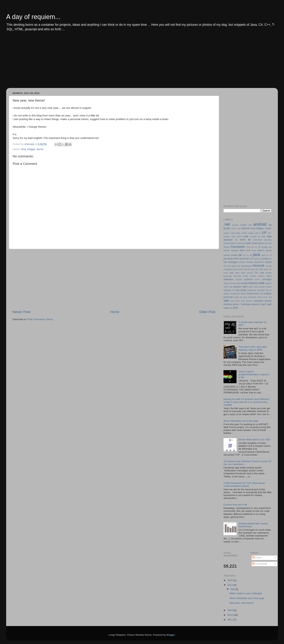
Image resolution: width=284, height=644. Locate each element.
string (256, 287)
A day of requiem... (33, 17)
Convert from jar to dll (235, 505)
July (233, 589)
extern (249, 243)
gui (270, 247)
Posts (257, 558)
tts (241, 297)
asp (239, 228)
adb (250, 225)
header (227, 250)
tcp (238, 290)
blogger (31, 149)
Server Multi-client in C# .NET (254, 440)
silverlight (267, 279)
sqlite (245, 287)
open (237, 273)
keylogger (233, 262)
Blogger (171, 635)
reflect (269, 276)
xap (231, 308)
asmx (234, 228)
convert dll (255, 236)
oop (231, 273)
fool (266, 243)
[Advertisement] (118, 63)
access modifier (240, 225)
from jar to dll (253, 247)
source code (256, 283)
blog (24, 149)
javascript (244, 259)
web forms (235, 301)
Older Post (207, 312)
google (264, 247)
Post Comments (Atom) (40, 319)
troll (261, 294)
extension (241, 243)
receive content (257, 276)
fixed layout (258, 243)
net (261, 269)
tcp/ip (243, 290)
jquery (257, 259)
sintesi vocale (229, 283)
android (260, 224)
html (242, 250)
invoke (234, 255)
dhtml (243, 240)
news (266, 269)
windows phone (263, 301)
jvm (270, 259)
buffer (238, 233)
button (245, 233)
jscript (265, 259)
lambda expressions (256, 262)
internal (268, 250)
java (256, 255)
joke (251, 259)
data (269, 236)
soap (238, 283)
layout (269, 262)
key (225, 262)
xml (235, 308)
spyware (237, 287)
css (263, 236)
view (245, 297)
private (269, 273)
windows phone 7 (232, 304)
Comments (260, 564)
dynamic (268, 240)
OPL (256, 273)
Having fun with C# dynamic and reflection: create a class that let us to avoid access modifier (247, 402)
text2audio (235, 294)
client (239, 236)
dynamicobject (230, 243)
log (229, 266)
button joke (253, 233)
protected (228, 276)
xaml (226, 308)
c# (264, 232)
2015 (230, 580)
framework (238, 247)
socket (244, 283)
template (261, 290)
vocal (259, 297)
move (241, 269)
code (246, 236)
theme (40, 149)
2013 (230, 610)
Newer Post (21, 312)
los (239, 266)
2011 (230, 620)
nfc (270, 269)
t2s (234, 290)
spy (231, 287)
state (251, 287)
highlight (235, 250)
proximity (237, 276)
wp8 (269, 304)
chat (233, 236)
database (228, 240)
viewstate (252, 297)
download (257, 240)
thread (250, 294)
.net (227, 224)
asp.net (246, 228)
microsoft (258, 266)
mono (235, 269)
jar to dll (248, 255)
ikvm (254, 250)
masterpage (246, 266)
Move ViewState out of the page (241, 421)
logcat (234, 266)
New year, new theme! (242, 603)
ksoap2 (242, 262)
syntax (262, 287)
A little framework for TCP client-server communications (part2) (244, 484)
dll (249, 240)
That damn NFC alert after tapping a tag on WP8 (253, 348)
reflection (228, 279)
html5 (248, 250)
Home (115, 312)
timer (256, 294)
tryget (236, 297)
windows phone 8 (251, 304)
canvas (227, 236)
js (261, 259)
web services (247, 301)
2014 (230, 585)
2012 (230, 615)
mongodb (228, 269)
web (226, 301)
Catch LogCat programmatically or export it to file (254, 374)
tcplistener (252, 290)
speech (268, 283)
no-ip (226, 273)
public (246, 276)
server (258, 279)
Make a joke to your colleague (246, 593)
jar (240, 255)
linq (225, 266)
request (239, 279)
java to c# (267, 255)
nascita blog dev (251, 269)
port (262, 273)
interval (227, 255)
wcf (270, 297)
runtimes (249, 279)
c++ (270, 233)
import (261, 250)
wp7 (264, 304)
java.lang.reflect (231, 259)
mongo (269, 266)
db (236, 240)
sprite (226, 287)
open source (247, 273)
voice (265, 297)
